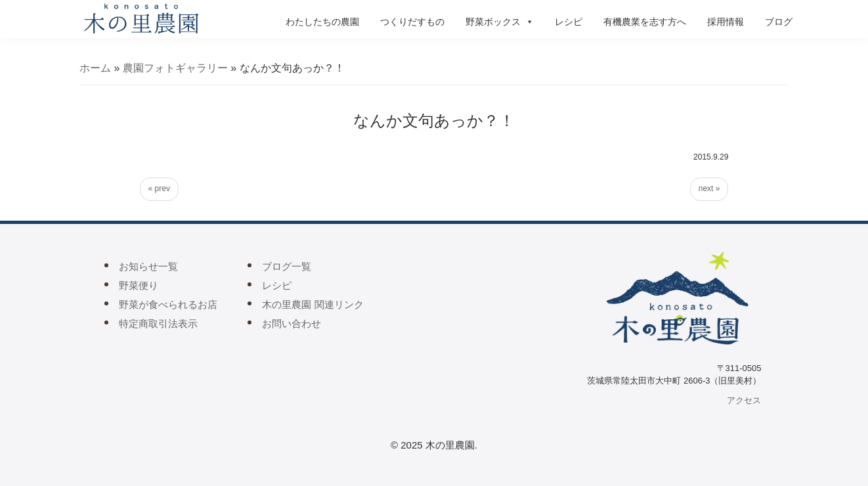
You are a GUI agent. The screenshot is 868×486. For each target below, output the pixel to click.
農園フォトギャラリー (175, 68)
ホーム (95, 68)
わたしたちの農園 (322, 22)
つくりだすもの (412, 22)
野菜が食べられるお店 (168, 304)
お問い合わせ (292, 323)
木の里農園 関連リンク (313, 304)
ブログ (779, 22)
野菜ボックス (500, 22)
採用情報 (726, 22)
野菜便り (139, 285)
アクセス (744, 400)
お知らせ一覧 (148, 266)
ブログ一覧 (287, 266)
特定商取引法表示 (158, 323)
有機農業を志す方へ (645, 22)
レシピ (569, 22)
